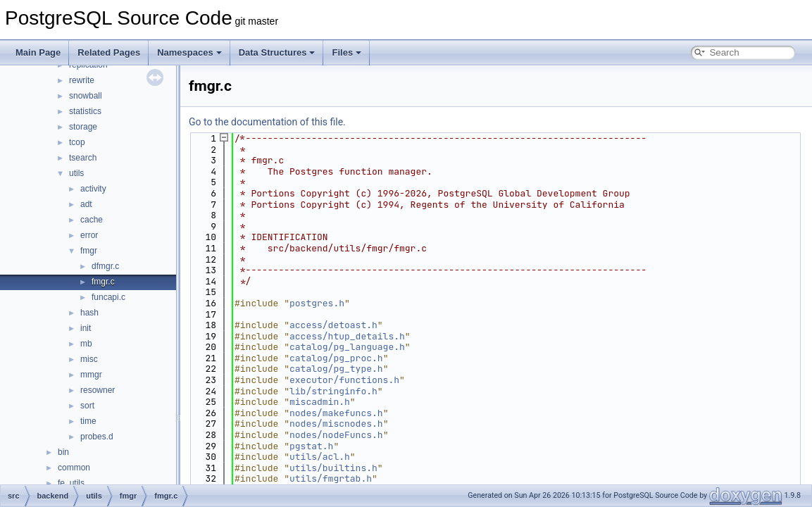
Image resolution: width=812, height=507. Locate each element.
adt (86, 204)
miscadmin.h (320, 402)
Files (346, 52)
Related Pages (109, 52)
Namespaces (189, 52)
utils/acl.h (320, 457)
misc (89, 359)
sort (87, 406)
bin (63, 452)
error (89, 235)
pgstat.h (311, 446)
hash (89, 313)
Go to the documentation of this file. (267, 122)
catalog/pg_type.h (336, 369)
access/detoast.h (333, 325)
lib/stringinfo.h (333, 391)
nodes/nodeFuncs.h (336, 435)
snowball (86, 96)
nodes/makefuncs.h (336, 413)
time (88, 421)
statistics (85, 111)
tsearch (83, 158)
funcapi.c (108, 297)
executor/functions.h (344, 380)
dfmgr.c (105, 266)
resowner (98, 390)
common (74, 468)
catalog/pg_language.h (347, 347)
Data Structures (277, 52)
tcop (77, 142)
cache (92, 220)
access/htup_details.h (347, 336)
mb (86, 344)
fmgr (89, 251)
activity (93, 189)
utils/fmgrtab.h (331, 478)
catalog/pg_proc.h (336, 358)
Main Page (38, 52)
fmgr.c (103, 282)
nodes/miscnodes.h (336, 424)
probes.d (97, 437)
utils (76, 173)
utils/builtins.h (333, 468)
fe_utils (71, 483)
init (86, 328)
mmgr (91, 375)
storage (83, 127)
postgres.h (317, 303)
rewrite (82, 80)
